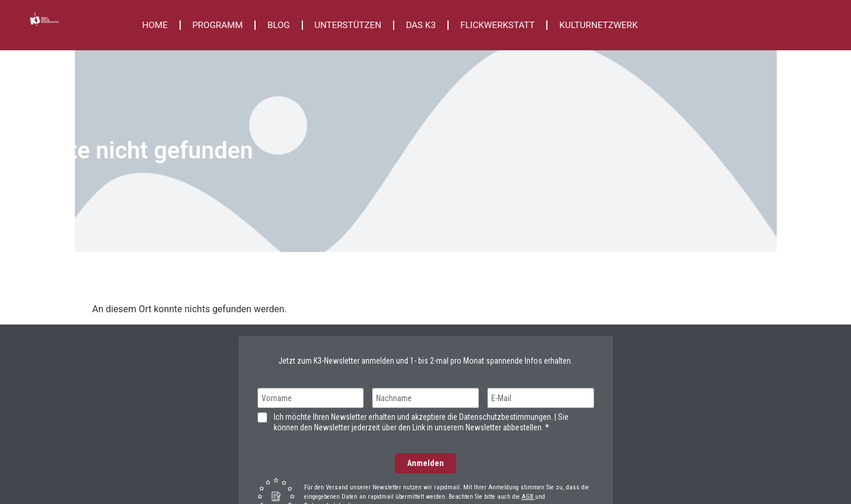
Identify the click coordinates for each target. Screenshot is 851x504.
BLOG (278, 25)
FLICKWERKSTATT (497, 25)
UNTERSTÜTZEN (348, 25)
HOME (155, 25)
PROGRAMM (218, 25)
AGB (528, 497)
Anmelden (425, 463)
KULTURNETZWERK (598, 25)
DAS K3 (421, 25)
